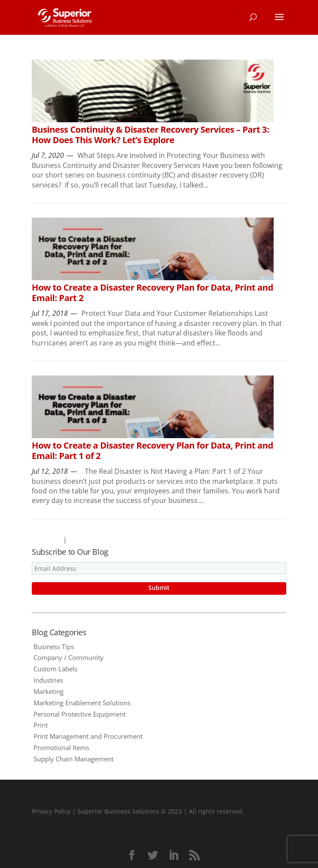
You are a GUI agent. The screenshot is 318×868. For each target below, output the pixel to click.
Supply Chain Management (74, 759)
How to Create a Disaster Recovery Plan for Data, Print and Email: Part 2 (152, 293)
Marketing (49, 691)
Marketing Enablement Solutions (82, 703)
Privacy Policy (51, 811)
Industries (48, 680)
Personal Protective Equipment (80, 714)
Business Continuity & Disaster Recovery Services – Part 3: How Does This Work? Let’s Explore (150, 135)
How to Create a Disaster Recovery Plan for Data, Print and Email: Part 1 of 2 (152, 451)
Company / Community (69, 657)
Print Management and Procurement (88, 736)
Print (41, 725)
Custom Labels (55, 669)
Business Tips (54, 647)
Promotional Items (61, 747)
